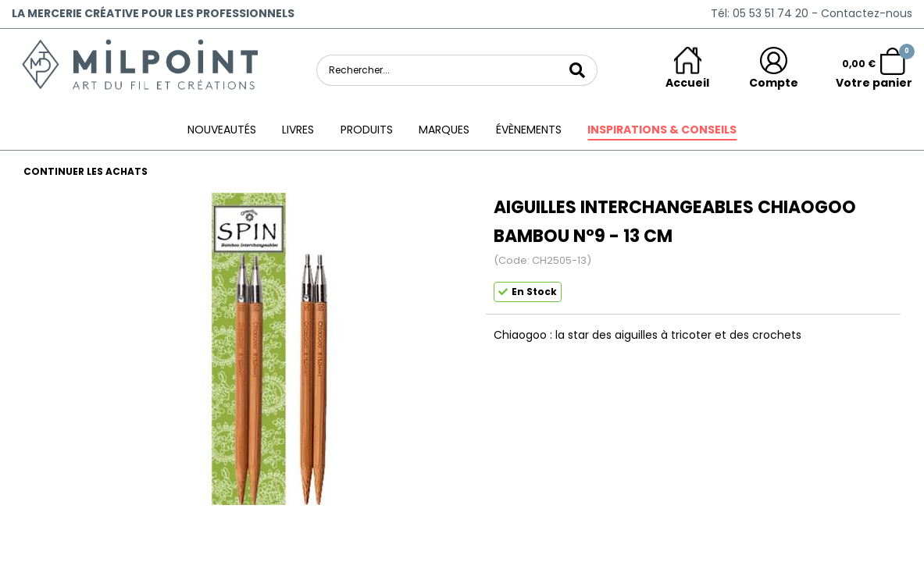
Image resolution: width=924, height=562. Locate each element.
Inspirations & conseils (662, 130)
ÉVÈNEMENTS (529, 130)
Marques (444, 130)
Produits (367, 130)
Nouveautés (222, 130)
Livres (298, 130)
